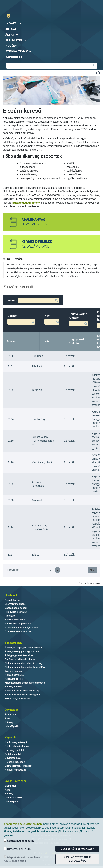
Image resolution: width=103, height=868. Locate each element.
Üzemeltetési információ (18, 631)
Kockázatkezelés (14, 679)
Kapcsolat (11, 738)
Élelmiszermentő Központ (19, 766)
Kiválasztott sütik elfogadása (77, 859)
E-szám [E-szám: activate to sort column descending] (12, 341)
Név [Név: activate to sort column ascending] (47, 341)
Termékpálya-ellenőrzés (18, 699)
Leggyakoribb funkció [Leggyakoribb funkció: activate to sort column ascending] (78, 341)
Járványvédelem (14, 671)
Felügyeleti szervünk (16, 612)
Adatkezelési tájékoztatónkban (23, 824)
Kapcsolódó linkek (15, 620)
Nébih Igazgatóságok (16, 742)
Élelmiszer (10, 715)
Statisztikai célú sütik (19, 841)
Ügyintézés (12, 710)
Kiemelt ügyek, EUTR (16, 675)
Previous (13, 570)
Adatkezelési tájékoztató (18, 624)
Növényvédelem (13, 687)
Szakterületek (13, 643)
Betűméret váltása (98, 73)
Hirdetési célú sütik (17, 849)
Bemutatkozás (12, 600)
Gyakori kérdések (16, 781)
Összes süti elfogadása (77, 849)
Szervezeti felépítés (15, 604)
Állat (7, 718)
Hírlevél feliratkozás (15, 770)
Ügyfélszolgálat (13, 758)
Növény (9, 722)
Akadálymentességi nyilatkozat (21, 628)
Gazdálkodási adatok (16, 608)
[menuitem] (51, 24)
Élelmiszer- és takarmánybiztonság (24, 663)
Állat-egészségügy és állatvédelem (23, 648)
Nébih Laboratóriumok (17, 746)
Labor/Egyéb (12, 726)
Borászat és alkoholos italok (20, 659)
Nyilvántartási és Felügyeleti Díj (22, 691)
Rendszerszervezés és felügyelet (22, 695)
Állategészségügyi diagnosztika (22, 651)
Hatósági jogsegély (15, 762)
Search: (33, 301)
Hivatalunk (11, 595)
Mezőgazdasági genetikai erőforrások (25, 683)
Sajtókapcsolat (13, 754)
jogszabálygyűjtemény (26, 203)
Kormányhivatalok (15, 750)
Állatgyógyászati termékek (19, 655)
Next (93, 570)
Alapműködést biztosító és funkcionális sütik (22, 859)
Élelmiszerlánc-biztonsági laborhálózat (26, 667)
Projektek (10, 616)
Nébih (27, 6)
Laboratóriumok (13, 798)
